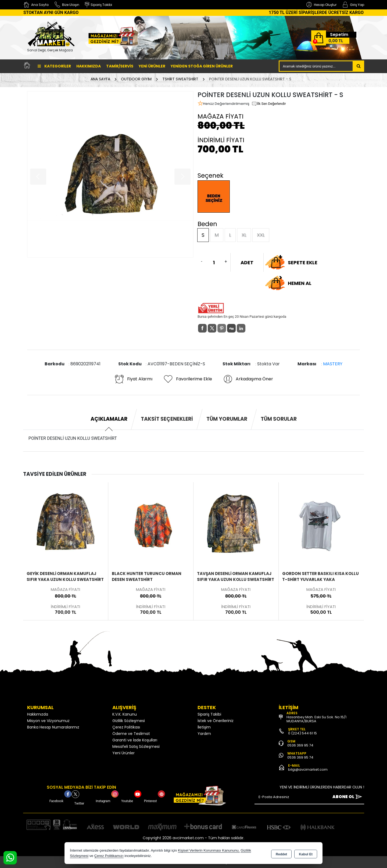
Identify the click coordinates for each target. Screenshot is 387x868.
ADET (247, 262)
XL (244, 235)
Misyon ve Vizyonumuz (48, 721)
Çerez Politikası (126, 727)
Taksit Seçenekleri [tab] (167, 419)
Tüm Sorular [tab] (279, 419)
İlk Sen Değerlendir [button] (269, 104)
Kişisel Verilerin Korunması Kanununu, (209, 850)
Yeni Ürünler (123, 753)
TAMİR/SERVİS (120, 66)
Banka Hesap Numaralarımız (53, 727)
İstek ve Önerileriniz (216, 721)
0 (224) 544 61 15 (302, 733)
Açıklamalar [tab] (109, 419)
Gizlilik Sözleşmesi (129, 721)
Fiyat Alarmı (133, 379)
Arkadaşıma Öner (248, 379)
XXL (261, 235)
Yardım (204, 734)
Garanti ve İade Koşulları (135, 740)
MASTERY (333, 364)
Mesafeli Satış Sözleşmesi (136, 746)
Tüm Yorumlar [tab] (227, 419)
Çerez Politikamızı (109, 856)
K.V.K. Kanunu (125, 714)
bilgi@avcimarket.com (308, 769)
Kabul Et (306, 853)
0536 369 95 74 (300, 745)
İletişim (204, 727)
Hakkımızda (89, 66)
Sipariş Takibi (209, 714)
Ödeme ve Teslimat (131, 734)
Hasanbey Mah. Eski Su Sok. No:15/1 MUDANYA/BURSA (316, 719)
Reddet (281, 853)
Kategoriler (54, 66)
